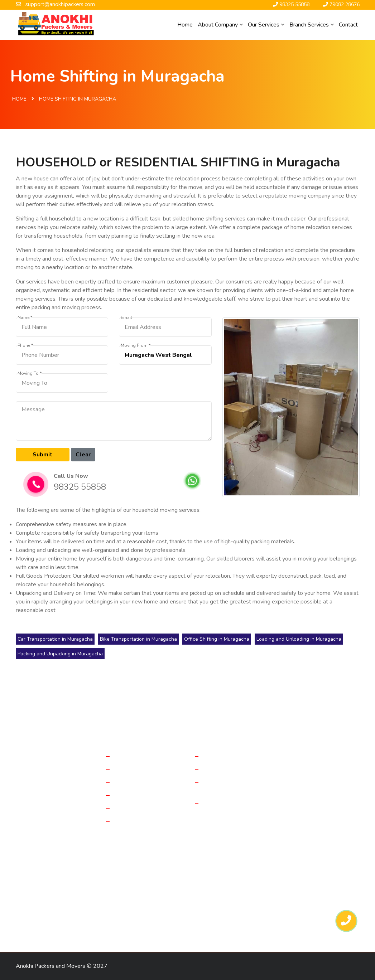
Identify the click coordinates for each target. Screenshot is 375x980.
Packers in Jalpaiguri (293, 875)
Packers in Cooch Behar (256, 900)
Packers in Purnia (39, 875)
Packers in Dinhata (199, 887)
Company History (225, 756)
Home (185, 25)
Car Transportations (139, 782)
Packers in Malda (192, 875)
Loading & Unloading (141, 808)
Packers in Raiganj (241, 875)
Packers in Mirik (192, 912)
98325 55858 (80, 487)
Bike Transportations (141, 795)
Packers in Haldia (93, 887)
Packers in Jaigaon (199, 900)
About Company (220, 25)
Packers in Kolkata (143, 875)
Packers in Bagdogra (90, 875)
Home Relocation (137, 756)
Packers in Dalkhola (42, 887)
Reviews (215, 769)
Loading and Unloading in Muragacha (299, 639)
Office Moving (132, 769)
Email (126, 318)
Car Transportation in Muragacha (55, 639)
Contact (348, 25)
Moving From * (136, 346)
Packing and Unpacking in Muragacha (60, 654)
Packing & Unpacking (141, 821)
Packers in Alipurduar (97, 900)
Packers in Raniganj (144, 912)
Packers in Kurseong (100, 925)
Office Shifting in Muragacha (217, 639)
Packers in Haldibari (304, 887)
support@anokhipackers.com (319, 808)
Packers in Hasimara (298, 912)
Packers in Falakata (251, 887)
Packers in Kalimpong (242, 912)
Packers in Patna (94, 912)
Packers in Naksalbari (44, 925)
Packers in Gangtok (314, 900)
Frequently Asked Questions (226, 786)
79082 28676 (314, 825)
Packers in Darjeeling (145, 887)
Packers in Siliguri (150, 900)
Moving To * (30, 373)
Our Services (266, 25)
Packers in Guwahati (43, 912)
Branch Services (312, 25)
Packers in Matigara (42, 900)
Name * (25, 318)
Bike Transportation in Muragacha (138, 639)
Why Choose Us (224, 803)
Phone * (25, 346)
